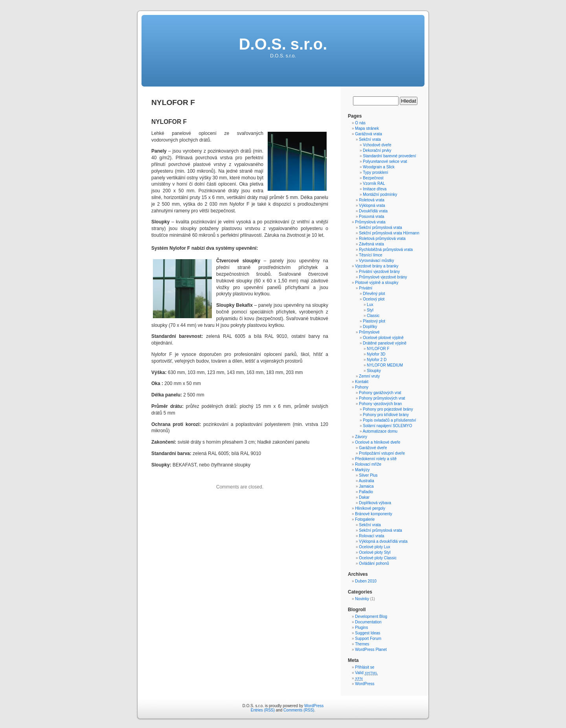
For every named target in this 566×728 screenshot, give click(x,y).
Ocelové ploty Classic (378, 558)
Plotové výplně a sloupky (377, 283)
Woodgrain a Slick (379, 167)
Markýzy (362, 470)
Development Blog (371, 616)
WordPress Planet (371, 650)
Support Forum (368, 639)
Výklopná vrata (372, 205)
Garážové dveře (373, 448)
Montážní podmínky (380, 194)
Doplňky (370, 327)
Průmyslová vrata (370, 222)
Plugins (361, 628)
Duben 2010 (366, 581)
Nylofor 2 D (377, 360)
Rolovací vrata (371, 536)
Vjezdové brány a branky (377, 266)
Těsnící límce (370, 255)
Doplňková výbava (375, 503)
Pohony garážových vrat (380, 393)
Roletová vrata (371, 200)
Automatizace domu (380, 431)
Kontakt (362, 382)
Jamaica (366, 486)
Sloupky (374, 371)
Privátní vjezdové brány (379, 272)
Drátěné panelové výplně (385, 343)
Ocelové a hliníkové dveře (378, 442)
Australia (367, 481)
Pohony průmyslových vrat (382, 398)
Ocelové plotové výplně (383, 338)
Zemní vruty (369, 376)
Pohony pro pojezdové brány (388, 409)
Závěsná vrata (371, 244)
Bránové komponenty (374, 514)
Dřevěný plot (374, 294)
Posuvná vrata (371, 217)
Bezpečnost (373, 178)
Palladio (366, 492)
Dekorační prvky (377, 150)
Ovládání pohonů (374, 563)
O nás (360, 123)
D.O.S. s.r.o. (283, 44)
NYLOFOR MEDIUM (385, 365)
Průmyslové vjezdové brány (383, 277)
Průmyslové (369, 332)
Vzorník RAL (374, 183)
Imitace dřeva (375, 189)
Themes (362, 644)
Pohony (362, 387)
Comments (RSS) (299, 710)
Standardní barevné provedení (389, 156)
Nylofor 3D (376, 354)
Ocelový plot (374, 299)
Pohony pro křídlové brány (386, 415)
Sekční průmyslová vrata (380, 228)
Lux (370, 305)
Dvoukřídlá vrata (373, 211)
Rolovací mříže (368, 464)
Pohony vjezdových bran (380, 404)
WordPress (365, 684)
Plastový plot (374, 321)
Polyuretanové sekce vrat (385, 161)
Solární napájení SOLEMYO (387, 426)
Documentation (368, 622)
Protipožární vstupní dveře (382, 453)
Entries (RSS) (263, 710)
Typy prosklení (375, 172)
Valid (366, 673)
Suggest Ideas (368, 633)
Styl (370, 310)
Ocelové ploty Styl (375, 552)
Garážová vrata (368, 134)
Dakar (364, 497)
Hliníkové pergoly (370, 508)
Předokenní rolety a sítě (376, 459)
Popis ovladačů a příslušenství (389, 420)
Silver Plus (368, 475)
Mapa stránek (367, 128)
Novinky (362, 599)
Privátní (366, 288)
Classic (373, 316)
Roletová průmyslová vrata (382, 239)
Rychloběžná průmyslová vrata (386, 250)
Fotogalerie (365, 519)
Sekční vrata (370, 139)
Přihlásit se (365, 667)
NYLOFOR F (378, 349)
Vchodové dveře (377, 145)
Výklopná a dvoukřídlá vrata (383, 541)
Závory (361, 437)
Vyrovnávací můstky (376, 261)
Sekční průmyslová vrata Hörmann (389, 233)
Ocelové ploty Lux (375, 547)
